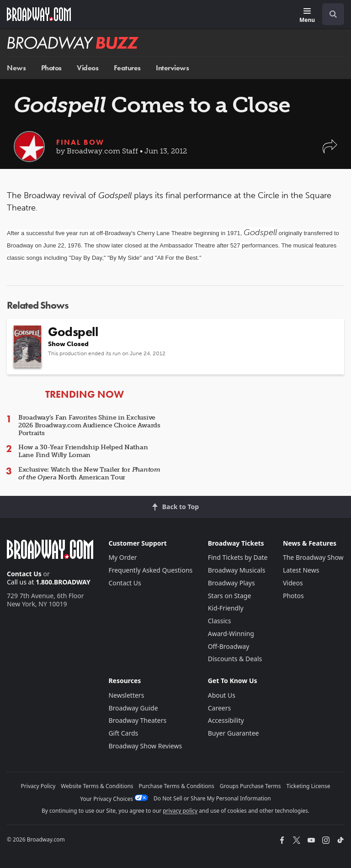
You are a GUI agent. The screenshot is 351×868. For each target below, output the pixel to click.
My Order (122, 557)
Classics (220, 621)
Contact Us (24, 574)
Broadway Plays (231, 583)
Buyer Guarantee (234, 733)
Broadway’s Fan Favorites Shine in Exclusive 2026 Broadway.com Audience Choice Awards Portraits (89, 425)
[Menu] (307, 16)
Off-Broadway (229, 646)
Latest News (301, 570)
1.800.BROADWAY (63, 582)
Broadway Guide (133, 708)
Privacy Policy (38, 786)
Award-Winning (231, 634)
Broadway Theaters (137, 720)
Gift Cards (123, 733)
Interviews (172, 68)
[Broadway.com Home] (39, 14)
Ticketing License (308, 786)
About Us (222, 695)
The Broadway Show (313, 557)
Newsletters (126, 695)
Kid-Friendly (226, 608)
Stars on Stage (230, 596)
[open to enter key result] (333, 14)
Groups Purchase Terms (250, 786)
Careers (219, 708)
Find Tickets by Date (238, 557)
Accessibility (226, 720)
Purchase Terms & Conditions (177, 786)
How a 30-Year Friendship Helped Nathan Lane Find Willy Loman (83, 451)
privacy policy (180, 811)
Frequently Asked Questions (150, 570)
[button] (330, 151)
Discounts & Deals (235, 659)
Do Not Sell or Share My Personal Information (212, 798)
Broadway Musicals (237, 570)
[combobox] (330, 14)
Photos (51, 68)
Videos (88, 68)
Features (127, 68)
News (16, 68)
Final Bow (80, 142)
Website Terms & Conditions (97, 786)
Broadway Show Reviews (145, 746)
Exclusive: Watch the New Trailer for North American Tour (89, 473)
